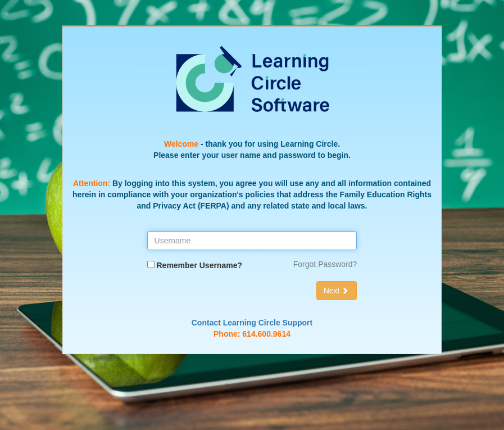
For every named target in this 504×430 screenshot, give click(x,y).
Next (337, 291)
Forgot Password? (325, 264)
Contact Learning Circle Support (252, 323)
